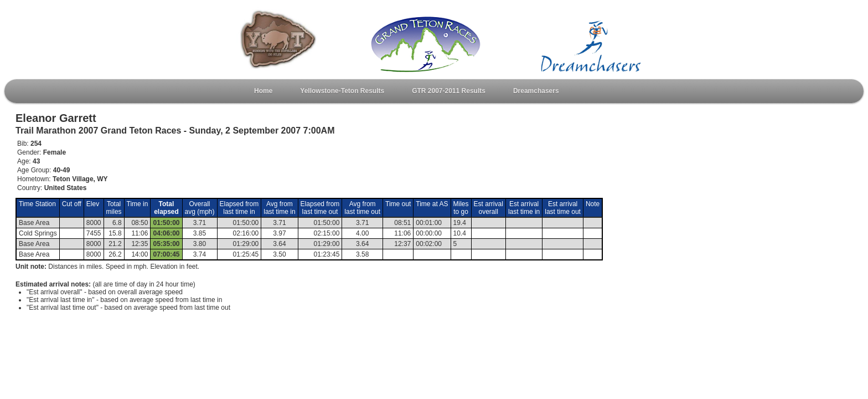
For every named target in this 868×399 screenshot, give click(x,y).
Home (263, 91)
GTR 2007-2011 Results (449, 91)
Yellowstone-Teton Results (342, 91)
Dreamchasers (536, 91)
